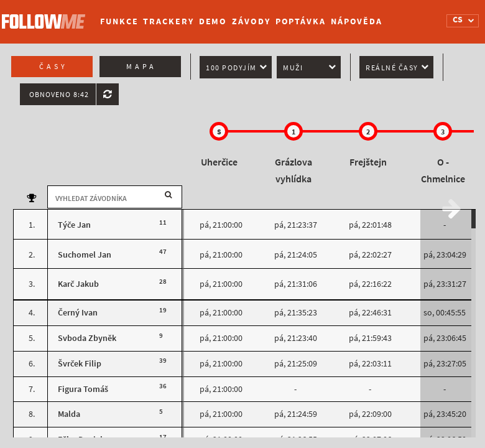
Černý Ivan (78, 313)
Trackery (168, 21)
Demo (213, 21)
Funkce (119, 21)
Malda (69, 414)
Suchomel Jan (85, 255)
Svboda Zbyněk (87, 338)
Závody (251, 21)
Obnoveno (59, 95)
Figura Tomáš (83, 389)
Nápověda (357, 21)
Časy (53, 67)
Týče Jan (74, 225)
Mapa (141, 67)
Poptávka (301, 21)
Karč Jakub (78, 284)
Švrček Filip (80, 364)
